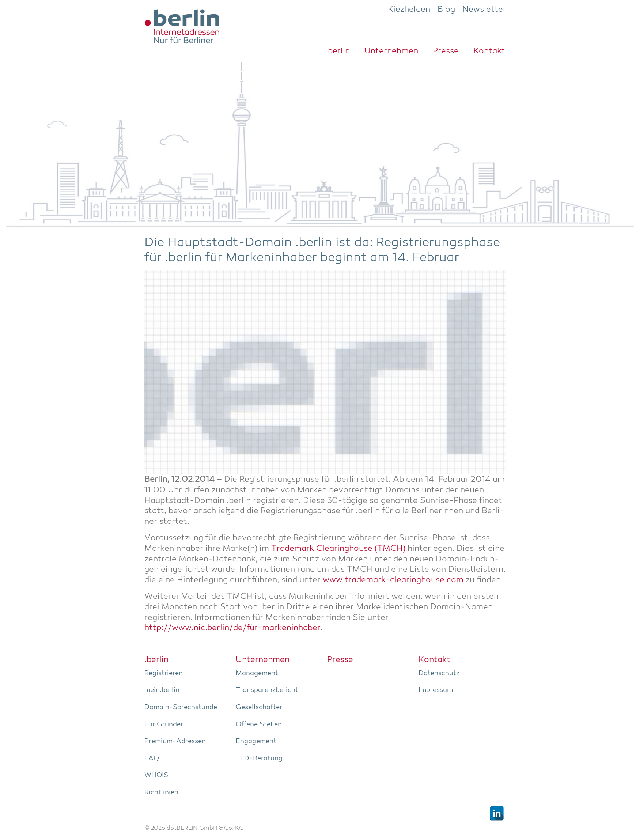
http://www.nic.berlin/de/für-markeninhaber (232, 628)
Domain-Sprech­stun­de (181, 707)
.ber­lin (338, 51)
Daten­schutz (439, 673)
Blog (446, 10)
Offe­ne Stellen (259, 724)
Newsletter (484, 10)
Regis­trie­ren (164, 673)
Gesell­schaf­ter (259, 707)
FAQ (152, 758)
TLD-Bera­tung (259, 758)
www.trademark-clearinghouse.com (393, 580)
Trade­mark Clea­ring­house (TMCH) (338, 549)
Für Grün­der (164, 724)
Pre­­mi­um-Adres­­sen (175, 741)
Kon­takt (489, 51)
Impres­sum (436, 690)
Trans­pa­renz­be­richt (267, 690)
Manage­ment (257, 673)
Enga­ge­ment (256, 741)
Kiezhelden (409, 10)
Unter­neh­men (391, 51)
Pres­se (446, 51)
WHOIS (156, 775)
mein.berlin (162, 690)
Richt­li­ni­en (161, 792)
